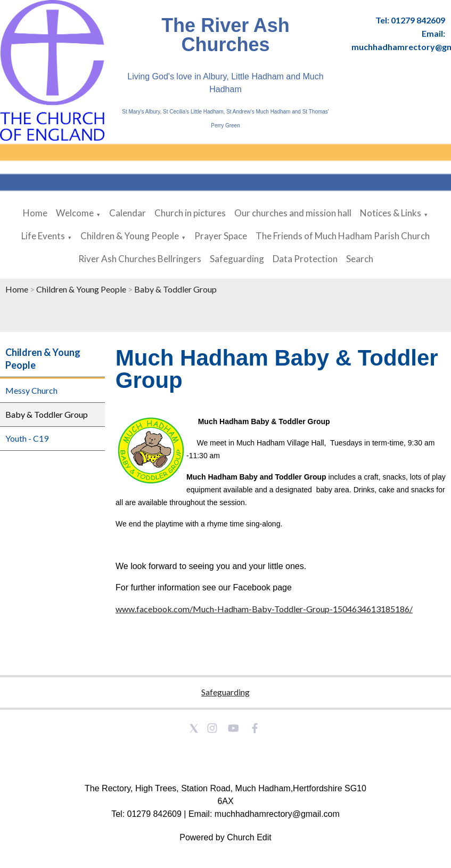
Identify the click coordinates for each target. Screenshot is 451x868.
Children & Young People (130, 236)
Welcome (75, 213)
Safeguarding (237, 259)
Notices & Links (391, 213)
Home (35, 213)
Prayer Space (221, 236)
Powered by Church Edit (225, 837)
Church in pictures (190, 213)
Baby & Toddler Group (175, 289)
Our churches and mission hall (293, 213)
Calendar (128, 213)
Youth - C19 (27, 438)
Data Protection (305, 259)
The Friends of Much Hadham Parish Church (343, 236)
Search (360, 259)
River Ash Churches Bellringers (140, 259)
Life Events (43, 236)
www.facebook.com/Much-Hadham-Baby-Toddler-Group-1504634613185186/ (264, 609)
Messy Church (31, 390)
